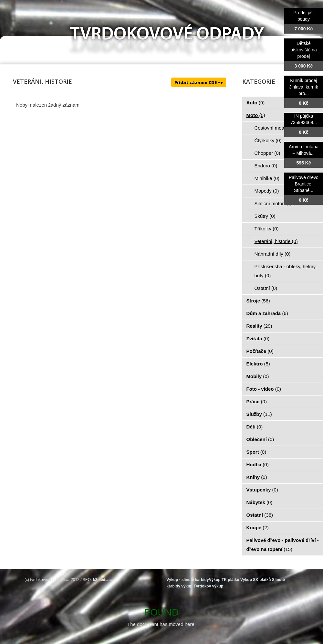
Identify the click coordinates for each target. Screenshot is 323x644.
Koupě (258, 528)
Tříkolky (267, 229)
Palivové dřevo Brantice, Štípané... (304, 184)
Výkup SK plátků (256, 580)
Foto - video (264, 389)
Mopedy (267, 191)
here (190, 624)
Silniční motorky (275, 203)
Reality (259, 326)
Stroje (258, 301)
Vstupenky (262, 490)
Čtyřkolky (268, 140)
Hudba (258, 465)
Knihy (257, 477)
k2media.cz (103, 580)
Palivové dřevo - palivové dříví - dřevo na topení (283, 545)
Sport (256, 452)
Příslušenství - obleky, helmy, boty (286, 271)
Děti (255, 427)
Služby (259, 414)
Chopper (267, 153)
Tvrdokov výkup (208, 586)
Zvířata (258, 338)
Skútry (265, 216)
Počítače (260, 351)
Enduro (266, 166)
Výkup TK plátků (224, 580)
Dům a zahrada (267, 313)
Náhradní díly (273, 254)
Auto (256, 103)
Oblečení (260, 439)
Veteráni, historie (276, 241)
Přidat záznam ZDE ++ (199, 82)
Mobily (258, 376)
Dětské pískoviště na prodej (304, 50)
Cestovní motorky (277, 128)
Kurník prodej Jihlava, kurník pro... (303, 87)
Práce (257, 401)
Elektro (258, 364)
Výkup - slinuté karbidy (188, 580)
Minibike (267, 178)
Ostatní (266, 288)
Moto (256, 115)
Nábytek (260, 502)
